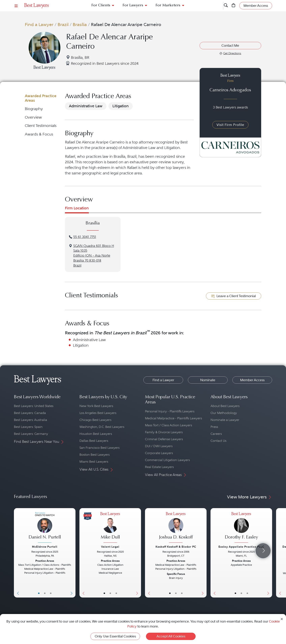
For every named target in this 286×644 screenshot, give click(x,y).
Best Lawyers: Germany (31, 434)
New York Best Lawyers (96, 406)
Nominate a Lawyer (225, 420)
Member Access (252, 380)
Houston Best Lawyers (96, 434)
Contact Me (230, 45)
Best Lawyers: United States (34, 406)
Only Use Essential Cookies (115, 636)
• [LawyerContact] (51, 593)
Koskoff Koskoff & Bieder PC (176, 547)
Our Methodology (224, 413)
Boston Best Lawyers (95, 455)
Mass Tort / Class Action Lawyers (169, 425)
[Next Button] (72, 553)
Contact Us (218, 441)
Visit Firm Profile (230, 125)
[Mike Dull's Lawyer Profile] (110, 528)
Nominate (208, 380)
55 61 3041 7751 (85, 237)
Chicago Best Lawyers (95, 420)
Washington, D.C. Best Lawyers (102, 427)
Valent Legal (110, 547)
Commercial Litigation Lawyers (167, 460)
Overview (33, 117)
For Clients (101, 5)
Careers (216, 434)
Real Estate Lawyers (159, 467)
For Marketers (168, 5)
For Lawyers (133, 5)
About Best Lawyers (225, 406)
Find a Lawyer (39, 24)
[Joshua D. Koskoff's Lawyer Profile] (176, 528)
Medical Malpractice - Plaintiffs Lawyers (173, 418)
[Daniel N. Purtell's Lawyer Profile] (45, 528)
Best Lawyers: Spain (28, 427)
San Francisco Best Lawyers (100, 448)
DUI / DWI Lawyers (159, 446)
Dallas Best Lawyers (94, 441)
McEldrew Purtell (45, 547)
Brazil (63, 24)
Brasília (80, 24)
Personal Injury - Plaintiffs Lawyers (170, 411)
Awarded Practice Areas (41, 98)
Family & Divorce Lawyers (164, 432)
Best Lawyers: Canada (30, 413)
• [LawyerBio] (45, 593)
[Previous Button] (17, 553)
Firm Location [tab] (77, 208)
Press (214, 427)
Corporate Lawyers (159, 453)
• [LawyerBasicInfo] (39, 593)
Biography (34, 109)
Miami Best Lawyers (94, 462)
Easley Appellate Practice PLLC (241, 547)
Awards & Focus (39, 134)
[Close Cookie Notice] (282, 619)
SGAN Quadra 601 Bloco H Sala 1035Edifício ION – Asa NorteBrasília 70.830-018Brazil (94, 256)
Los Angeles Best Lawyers (98, 413)
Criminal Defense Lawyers (164, 439)
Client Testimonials (41, 126)
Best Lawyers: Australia (30, 420)
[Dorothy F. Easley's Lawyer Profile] (241, 528)
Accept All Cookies (171, 636)
